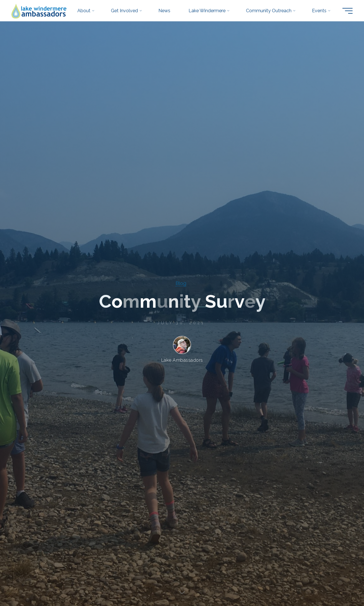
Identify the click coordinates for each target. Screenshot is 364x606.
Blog (181, 283)
